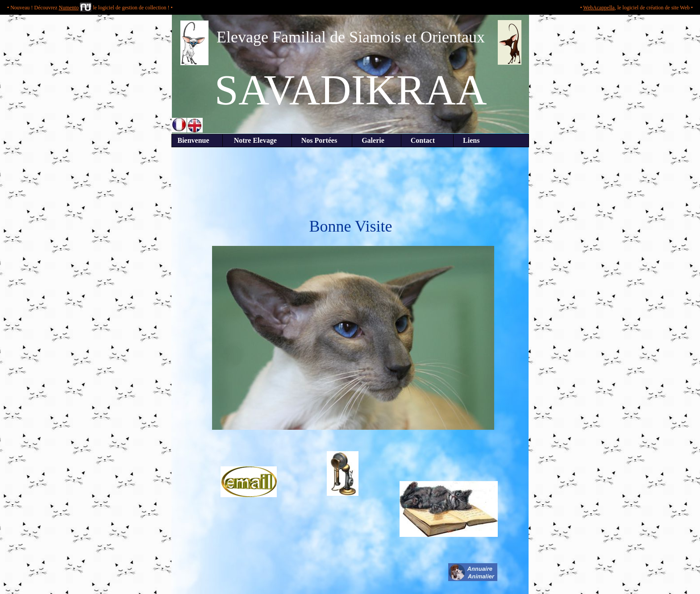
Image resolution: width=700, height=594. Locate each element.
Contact (427, 140)
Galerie (377, 140)
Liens (467, 140)
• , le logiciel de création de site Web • (636, 8)
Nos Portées (322, 140)
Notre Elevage (257, 140)
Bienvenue (197, 140)
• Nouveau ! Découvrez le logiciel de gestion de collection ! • (90, 8)
